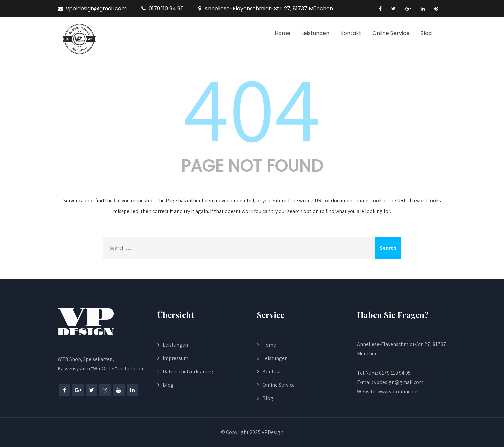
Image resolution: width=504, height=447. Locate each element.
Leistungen (315, 33)
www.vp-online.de (397, 392)
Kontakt (351, 33)
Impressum (175, 358)
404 (252, 107)
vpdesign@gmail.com (399, 382)
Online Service (391, 33)
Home (283, 33)
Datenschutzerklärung (188, 372)
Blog (426, 33)
